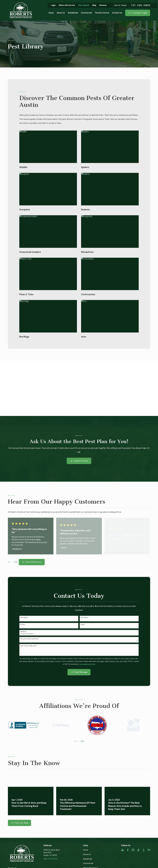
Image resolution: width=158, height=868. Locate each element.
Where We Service (67, 5)
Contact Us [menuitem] (117, 13)
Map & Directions (51, 859)
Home (86, 850)
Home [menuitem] (51, 13)
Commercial (88, 863)
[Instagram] (133, 850)
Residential (87, 859)
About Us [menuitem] (61, 13)
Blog (94, 5)
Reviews (103, 5)
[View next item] (15, 562)
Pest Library (84, 5)
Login (53, 5)
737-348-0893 (140, 5)
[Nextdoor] (149, 850)
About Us (87, 854)
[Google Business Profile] (123, 850)
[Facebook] (128, 850)
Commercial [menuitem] (86, 13)
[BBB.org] (144, 850)
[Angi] (138, 850)
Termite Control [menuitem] (102, 13)
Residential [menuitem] (73, 13)
